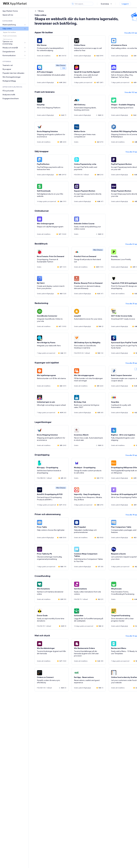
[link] (14, 11)
